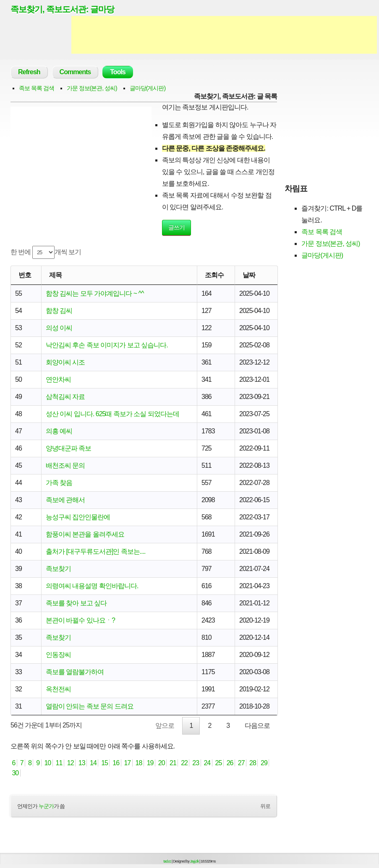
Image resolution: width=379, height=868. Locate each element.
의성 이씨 (59, 328)
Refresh (29, 72)
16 (116, 763)
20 (161, 763)
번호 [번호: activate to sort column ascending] (25, 275)
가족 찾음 (59, 483)
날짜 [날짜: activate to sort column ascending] (249, 275)
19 (150, 763)
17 (127, 763)
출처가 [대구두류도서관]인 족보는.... (96, 551)
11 (59, 763)
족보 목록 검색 (37, 88)
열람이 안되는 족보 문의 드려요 (90, 706)
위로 (265, 806)
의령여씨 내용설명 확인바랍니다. (92, 586)
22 (184, 763)
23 (196, 763)
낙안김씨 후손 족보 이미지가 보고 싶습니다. (107, 345)
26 (230, 763)
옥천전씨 (58, 689)
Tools (118, 72)
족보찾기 (58, 569)
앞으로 (165, 726)
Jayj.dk (195, 861)
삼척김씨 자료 (65, 397)
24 (207, 763)
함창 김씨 (59, 311)
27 (241, 763)
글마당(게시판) (148, 88)
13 (82, 763)
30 (15, 773)
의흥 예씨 (59, 431)
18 (139, 763)
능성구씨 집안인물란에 (78, 517)
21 (173, 763)
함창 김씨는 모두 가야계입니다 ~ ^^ (95, 293)
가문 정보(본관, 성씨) (92, 88)
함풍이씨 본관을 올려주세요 (85, 534)
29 (264, 763)
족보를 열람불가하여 (75, 672)
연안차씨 (58, 379)
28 (253, 763)
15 (105, 763)
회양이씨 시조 (65, 362)
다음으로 (257, 726)
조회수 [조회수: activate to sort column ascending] (214, 275)
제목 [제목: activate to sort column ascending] (55, 275)
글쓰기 (176, 227)
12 (70, 763)
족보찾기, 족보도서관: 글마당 (62, 9)
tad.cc (167, 861)
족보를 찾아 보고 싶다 (76, 603)
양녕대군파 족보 (68, 448)
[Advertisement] (224, 35)
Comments (75, 72)
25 (218, 763)
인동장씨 (58, 655)
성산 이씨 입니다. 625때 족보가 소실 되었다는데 (112, 414)
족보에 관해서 (65, 500)
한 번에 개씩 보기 (46, 252)
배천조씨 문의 (65, 465)
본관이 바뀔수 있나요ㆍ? (80, 620)
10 (48, 763)
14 (93, 763)
